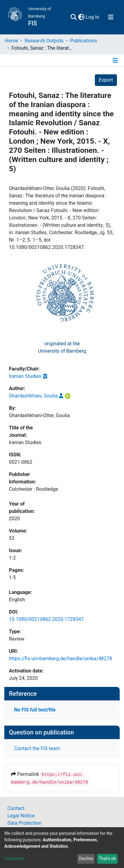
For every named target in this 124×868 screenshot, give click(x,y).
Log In (93, 17)
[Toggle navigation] (111, 17)
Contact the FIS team (37, 748)
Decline (86, 858)
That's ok (107, 858)
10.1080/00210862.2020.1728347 (46, 619)
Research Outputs (44, 41)
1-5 (12, 577)
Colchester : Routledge (33, 489)
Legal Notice (21, 816)
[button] (81, 17)
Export (106, 80)
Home (12, 41)
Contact (16, 808)
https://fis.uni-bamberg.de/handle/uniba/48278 (60, 659)
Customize (14, 858)
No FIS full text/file (35, 710)
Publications (83, 41)
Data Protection (24, 823)
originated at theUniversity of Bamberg (62, 347)
